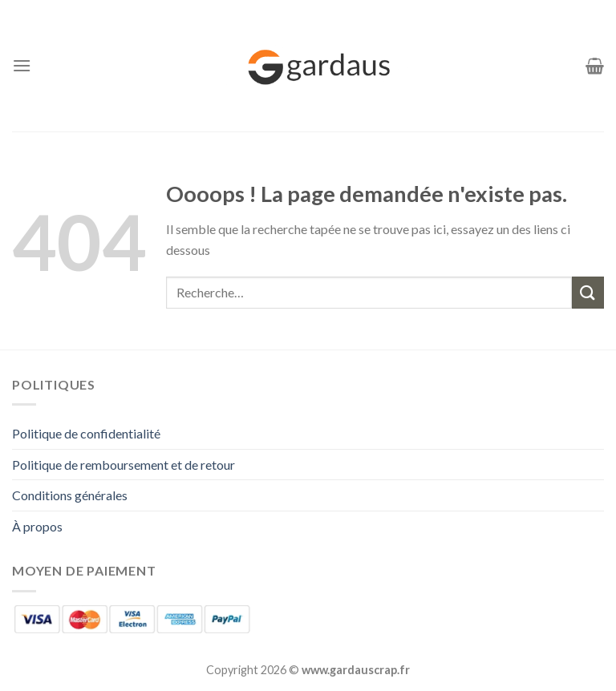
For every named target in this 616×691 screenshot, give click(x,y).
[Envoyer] (588, 292)
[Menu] (22, 65)
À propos (37, 526)
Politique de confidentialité (86, 433)
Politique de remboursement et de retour (124, 465)
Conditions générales (70, 495)
